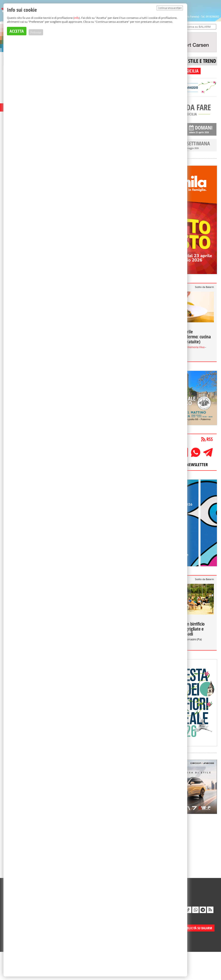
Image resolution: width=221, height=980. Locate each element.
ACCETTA (17, 31)
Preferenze (36, 32)
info (77, 18)
